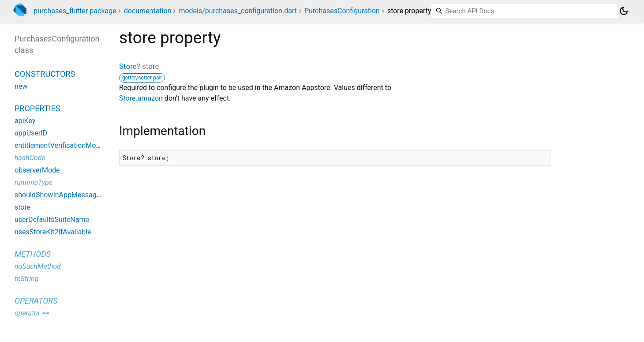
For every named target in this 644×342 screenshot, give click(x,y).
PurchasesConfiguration (342, 11)
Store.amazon (141, 98)
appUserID (31, 133)
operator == (32, 313)
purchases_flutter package (75, 11)
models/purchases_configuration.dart (238, 11)
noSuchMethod (38, 266)
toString (26, 279)
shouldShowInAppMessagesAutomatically (81, 195)
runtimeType (34, 182)
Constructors (45, 74)
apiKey (25, 121)
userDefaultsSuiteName (52, 220)
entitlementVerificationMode (59, 145)
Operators (36, 301)
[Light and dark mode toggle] (624, 11)
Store (128, 66)
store (22, 207)
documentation (148, 11)
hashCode (30, 158)
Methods (33, 254)
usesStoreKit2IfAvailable (53, 232)
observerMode (37, 170)
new (21, 86)
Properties (37, 108)
